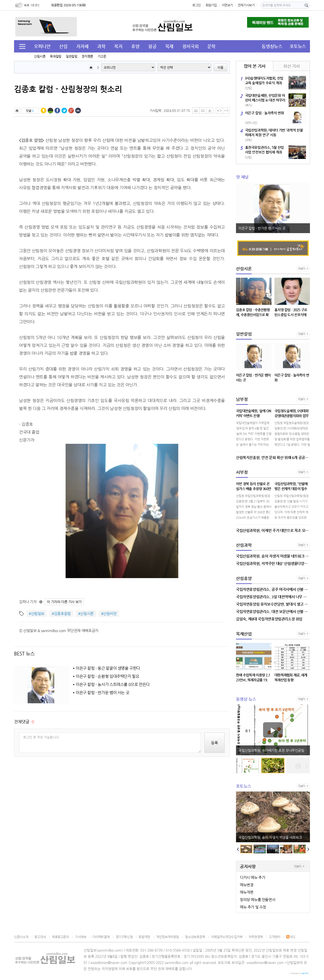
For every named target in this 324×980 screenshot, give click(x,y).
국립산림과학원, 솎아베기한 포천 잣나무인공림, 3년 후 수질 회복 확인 (274, 750)
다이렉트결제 (101, 937)
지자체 (82, 46)
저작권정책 (256, 937)
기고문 (102, 56)
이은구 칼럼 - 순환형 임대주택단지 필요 (107, 676)
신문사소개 (21, 937)
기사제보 (81, 937)
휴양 (135, 46)
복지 (118, 46)
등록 (215, 743)
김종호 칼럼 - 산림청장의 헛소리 (68, 89)
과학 (101, 46)
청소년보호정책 (195, 937)
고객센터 (274, 937)
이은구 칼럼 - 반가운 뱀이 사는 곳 (102, 693)
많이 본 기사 (255, 66)
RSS (291, 937)
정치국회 (190, 46)
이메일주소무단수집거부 (227, 937)
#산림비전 (109, 613)
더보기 (302, 269)
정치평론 (87, 56)
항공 (152, 46)
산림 (63, 46)
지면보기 (227, 5)
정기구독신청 (124, 937)
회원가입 (211, 5)
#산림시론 (86, 613)
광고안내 (40, 937)
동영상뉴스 (272, 46)
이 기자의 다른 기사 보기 (64, 602)
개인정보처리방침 (168, 937)
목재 (169, 46)
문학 (211, 46)
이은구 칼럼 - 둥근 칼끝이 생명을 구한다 (108, 668)
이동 (220, 67)
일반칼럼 (72, 56)
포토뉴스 (298, 46)
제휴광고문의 (60, 937)
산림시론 (40, 56)
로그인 (197, 5)
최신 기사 (291, 66)
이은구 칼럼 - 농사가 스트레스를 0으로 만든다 (113, 685)
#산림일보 (37, 613)
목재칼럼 (55, 56)
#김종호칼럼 (61, 613)
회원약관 (144, 937)
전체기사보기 (246, 5)
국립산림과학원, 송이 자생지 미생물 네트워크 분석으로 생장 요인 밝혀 (274, 837)
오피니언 (42, 46)
